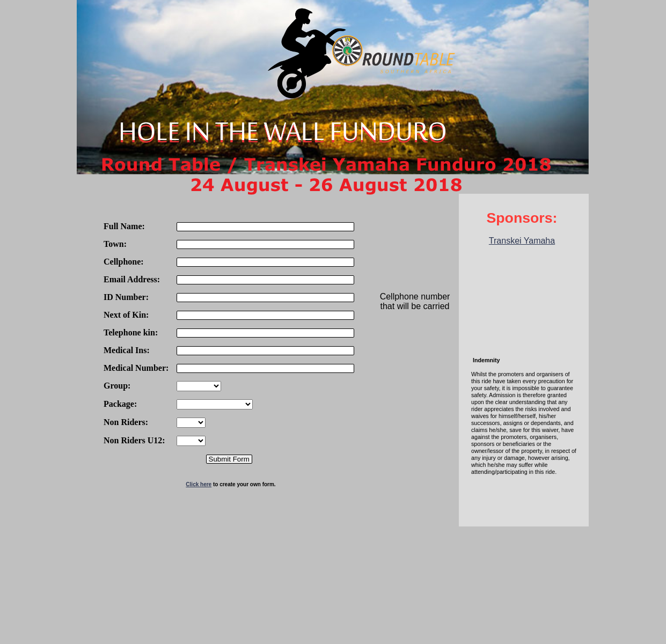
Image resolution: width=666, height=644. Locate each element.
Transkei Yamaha (522, 241)
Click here (199, 484)
